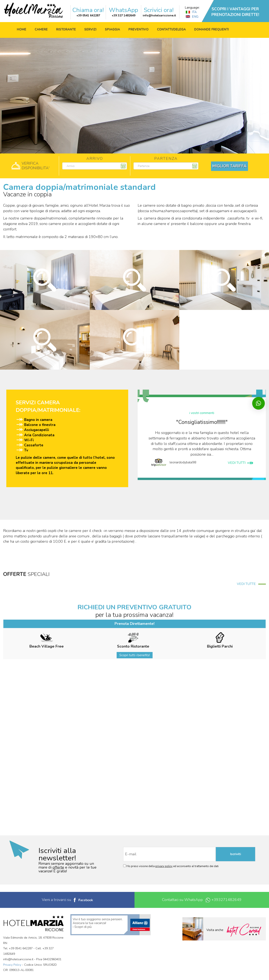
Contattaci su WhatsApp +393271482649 (202, 900)
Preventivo (138, 29)
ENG (192, 17)
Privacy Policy (12, 965)
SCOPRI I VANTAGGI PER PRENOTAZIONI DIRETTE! (235, 12)
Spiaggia (112, 29)
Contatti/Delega (171, 29)
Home (22, 29)
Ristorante (66, 29)
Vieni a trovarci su (67, 900)
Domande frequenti (212, 29)
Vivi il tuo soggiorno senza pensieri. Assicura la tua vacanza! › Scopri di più (98, 923)
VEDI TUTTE (251, 584)
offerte (58, 867)
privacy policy (164, 866)
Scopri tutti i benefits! (135, 655)
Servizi (90, 29)
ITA (191, 12)
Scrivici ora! (159, 10)
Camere (41, 29)
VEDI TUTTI (241, 463)
